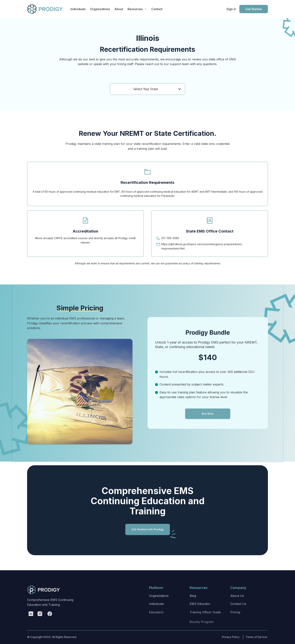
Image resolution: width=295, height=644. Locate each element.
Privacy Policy (227, 637)
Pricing (235, 627)
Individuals (156, 614)
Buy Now (208, 424)
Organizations (159, 602)
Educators (156, 627)
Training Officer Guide (205, 627)
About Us (237, 602)
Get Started (254, 9)
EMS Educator (200, 614)
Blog (193, 602)
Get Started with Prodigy (148, 533)
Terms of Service (250, 637)
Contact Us (238, 614)
